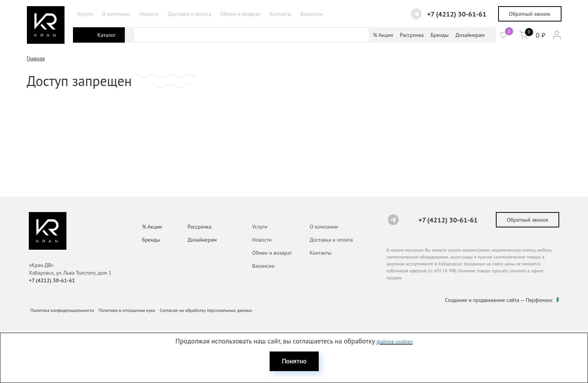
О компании (116, 14)
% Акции (383, 35)
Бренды (440, 35)
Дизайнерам (470, 35)
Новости (149, 14)
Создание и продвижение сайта (482, 300)
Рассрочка (412, 35)
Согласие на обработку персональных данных (206, 310)
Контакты (280, 14)
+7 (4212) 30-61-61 (457, 14)
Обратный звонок (530, 14)
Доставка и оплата (189, 14)
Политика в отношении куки (127, 310)
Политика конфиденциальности (62, 310)
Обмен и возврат (240, 14)
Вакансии (311, 14)
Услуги (85, 14)
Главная (36, 58)
